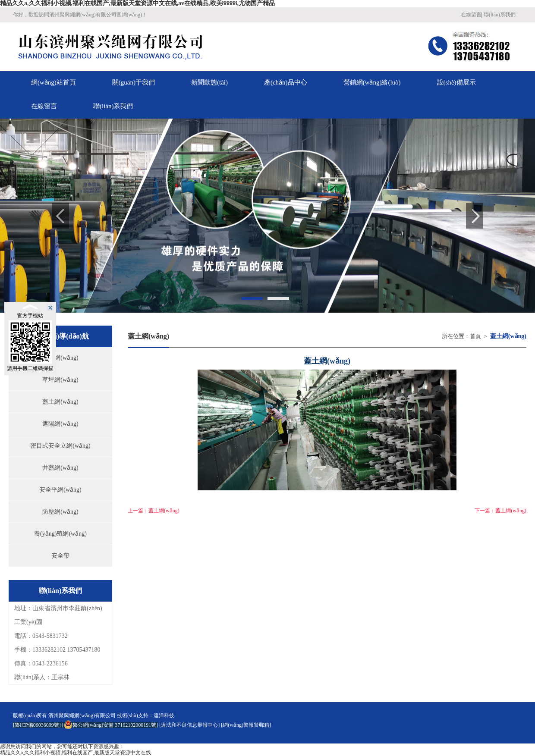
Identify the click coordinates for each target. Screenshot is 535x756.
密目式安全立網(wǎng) (60, 446)
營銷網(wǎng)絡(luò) (372, 82)
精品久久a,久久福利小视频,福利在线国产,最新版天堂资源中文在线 (76, 753)
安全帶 (60, 556)
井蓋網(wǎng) (60, 468)
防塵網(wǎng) (60, 512)
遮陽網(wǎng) (60, 424)
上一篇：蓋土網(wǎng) (154, 511)
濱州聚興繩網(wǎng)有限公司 (82, 715)
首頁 (475, 336)
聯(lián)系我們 (500, 15)
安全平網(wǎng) (60, 490)
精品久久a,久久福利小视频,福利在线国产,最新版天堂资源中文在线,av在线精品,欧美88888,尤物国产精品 (137, 3)
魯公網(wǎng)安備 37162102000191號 (110, 725)
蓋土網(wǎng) (60, 402)
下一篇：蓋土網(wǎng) (500, 511)
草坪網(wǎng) (60, 380)
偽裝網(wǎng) (60, 358)
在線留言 (471, 15)
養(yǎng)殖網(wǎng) (60, 534)
